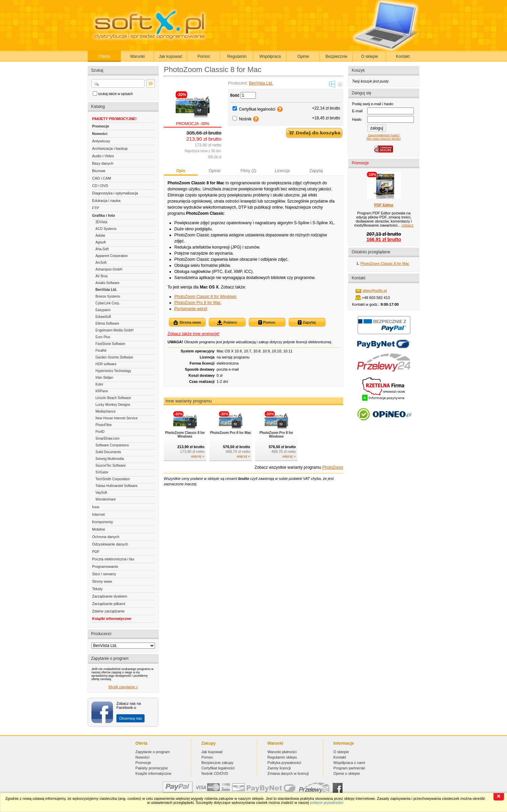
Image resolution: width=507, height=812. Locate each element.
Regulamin (237, 56)
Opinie (303, 56)
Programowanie (105, 566)
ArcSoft (101, 263)
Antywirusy (101, 141)
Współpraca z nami (349, 763)
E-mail (357, 111)
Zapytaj (316, 171)
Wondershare (106, 499)
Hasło (357, 119)
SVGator (102, 472)
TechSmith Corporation (113, 479)
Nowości (100, 134)
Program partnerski (349, 768)
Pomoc (204, 56)
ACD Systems (106, 229)
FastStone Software (110, 344)
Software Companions (112, 445)
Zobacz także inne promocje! (193, 334)
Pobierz (227, 323)
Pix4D (100, 432)
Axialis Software (107, 283)
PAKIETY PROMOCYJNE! (114, 119)
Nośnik (245, 119)
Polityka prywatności (284, 763)
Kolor (99, 384)
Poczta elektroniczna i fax (113, 559)
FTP (96, 208)
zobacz (408, 225)
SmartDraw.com (107, 438)
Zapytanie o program (153, 752)
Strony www (102, 581)
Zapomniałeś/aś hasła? (384, 135)
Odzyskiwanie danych (110, 544)
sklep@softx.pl (375, 291)
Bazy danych (103, 163)
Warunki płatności (282, 752)
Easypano (103, 310)
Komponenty (103, 522)
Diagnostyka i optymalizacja (115, 193)
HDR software (106, 364)
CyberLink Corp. (108, 303)
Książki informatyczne (112, 619)
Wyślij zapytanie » (123, 687)
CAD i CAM (102, 178)
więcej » (198, 456)
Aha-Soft (102, 249)
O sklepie (370, 56)
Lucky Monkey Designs (113, 405)
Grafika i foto (104, 215)
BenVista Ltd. (106, 290)
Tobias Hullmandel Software (116, 486)
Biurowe (99, 171)
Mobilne (99, 529)
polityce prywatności (327, 803)
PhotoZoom (333, 467)
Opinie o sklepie (347, 773)
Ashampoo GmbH (109, 269)
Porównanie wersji (191, 309)
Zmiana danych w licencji (288, 773)
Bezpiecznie (337, 56)
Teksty (97, 589)
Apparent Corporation (112, 256)
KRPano (102, 391)
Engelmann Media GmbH (114, 330)
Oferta (104, 56)
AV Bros (102, 276)
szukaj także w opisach (115, 94)
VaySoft (101, 493)
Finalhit (101, 351)
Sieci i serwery (104, 574)
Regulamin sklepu (282, 757)
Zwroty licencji (279, 768)
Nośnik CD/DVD (215, 773)
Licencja (282, 171)
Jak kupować (170, 56)
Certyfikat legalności (257, 109)
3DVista (101, 222)
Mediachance (105, 411)
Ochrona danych (106, 537)
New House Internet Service (117, 418)
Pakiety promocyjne (152, 768)
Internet (98, 514)
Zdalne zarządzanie (108, 611)
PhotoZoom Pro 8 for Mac (197, 303)
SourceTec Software (111, 466)
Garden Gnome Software (114, 357)
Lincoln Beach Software (113, 398)
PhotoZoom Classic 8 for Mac (385, 263)
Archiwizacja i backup (110, 148)
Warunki (137, 56)
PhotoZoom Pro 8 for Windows (276, 435)
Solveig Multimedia (110, 459)
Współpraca (270, 56)
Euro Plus (103, 337)
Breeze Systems (108, 296)
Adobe (100, 236)
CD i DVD (100, 186)
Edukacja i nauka (106, 201)
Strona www (187, 323)
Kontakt (403, 56)
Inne (96, 507)
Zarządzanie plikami (109, 604)
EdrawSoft (103, 317)
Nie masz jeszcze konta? (384, 139)
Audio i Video (103, 156)
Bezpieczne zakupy (217, 763)
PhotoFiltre (104, 425)
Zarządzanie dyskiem (110, 596)
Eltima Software (107, 323)
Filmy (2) (249, 171)
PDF (96, 552)
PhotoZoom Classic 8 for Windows (205, 297)
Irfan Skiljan (104, 378)
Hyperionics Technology (113, 371)
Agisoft (101, 242)
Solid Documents (108, 452)
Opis (181, 171)
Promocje (101, 126)
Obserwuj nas (130, 718)
